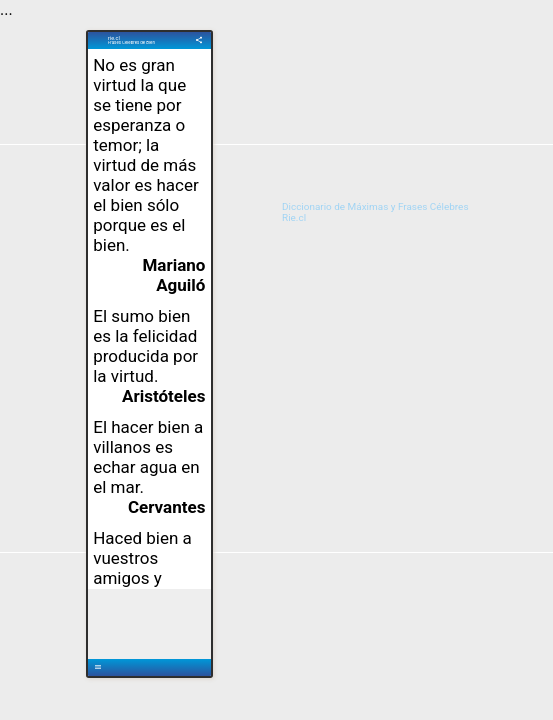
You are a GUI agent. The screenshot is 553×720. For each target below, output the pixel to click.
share (199, 40)
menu (98, 667)
